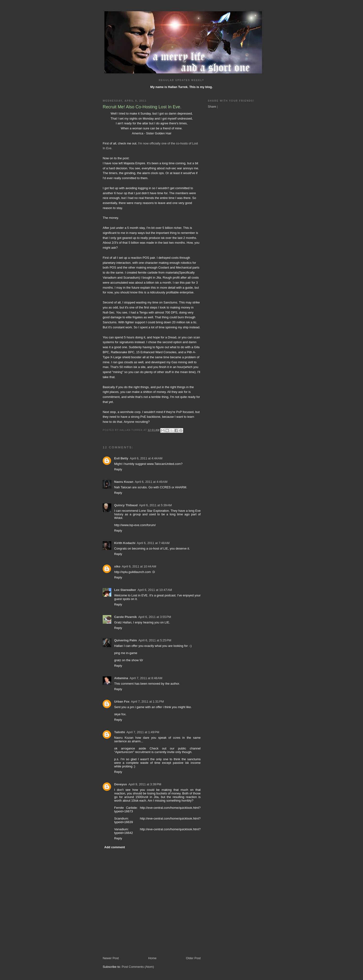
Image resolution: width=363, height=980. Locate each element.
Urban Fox (122, 702)
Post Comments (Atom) (138, 967)
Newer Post (111, 958)
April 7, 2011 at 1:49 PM (143, 732)
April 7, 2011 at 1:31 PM (147, 702)
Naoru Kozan (124, 482)
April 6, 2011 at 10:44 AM (139, 566)
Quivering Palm (125, 640)
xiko (117, 566)
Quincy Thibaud (126, 505)
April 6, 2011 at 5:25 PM (155, 640)
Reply (118, 469)
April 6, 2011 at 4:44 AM (146, 458)
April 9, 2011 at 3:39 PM (145, 784)
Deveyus (120, 784)
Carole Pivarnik (125, 617)
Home (152, 958)
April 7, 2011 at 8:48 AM (146, 678)
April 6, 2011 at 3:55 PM (155, 617)
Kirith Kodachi (125, 543)
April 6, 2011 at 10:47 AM (155, 590)
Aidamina (121, 678)
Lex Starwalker (125, 590)
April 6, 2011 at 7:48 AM (153, 543)
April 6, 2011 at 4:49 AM (151, 482)
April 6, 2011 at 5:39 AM (155, 505)
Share (212, 107)
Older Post (193, 958)
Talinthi (120, 732)
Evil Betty (121, 458)
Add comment (115, 847)
